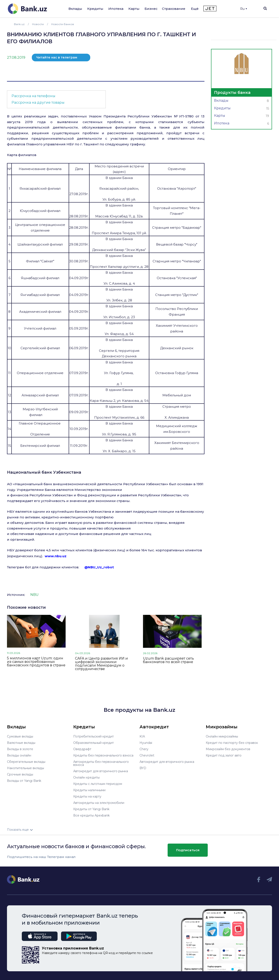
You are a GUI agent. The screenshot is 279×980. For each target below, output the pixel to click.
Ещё (195, 9)
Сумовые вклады (20, 736)
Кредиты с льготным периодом (98, 784)
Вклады (75, 9)
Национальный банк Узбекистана (44, 472)
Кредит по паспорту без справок (232, 743)
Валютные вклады (21, 743)
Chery (144, 749)
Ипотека (116, 9)
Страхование (174, 9)
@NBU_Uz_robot (99, 567)
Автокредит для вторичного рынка (101, 771)
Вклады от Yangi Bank (24, 781)
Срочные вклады (20, 774)
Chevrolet (147, 755)
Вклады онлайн (19, 755)
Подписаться (188, 850)
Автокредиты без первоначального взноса (101, 763)
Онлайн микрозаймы (222, 736)
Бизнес (151, 9)
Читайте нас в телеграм (57, 57)
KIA (142, 736)
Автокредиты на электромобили (99, 803)
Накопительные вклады (26, 768)
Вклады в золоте (20, 749)
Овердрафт (82, 749)
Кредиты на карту (87, 796)
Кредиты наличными (89, 790)
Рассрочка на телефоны (33, 96)
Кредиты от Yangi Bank (91, 809)
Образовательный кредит (94, 743)
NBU (34, 595)
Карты (134, 9)
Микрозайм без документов (228, 749)
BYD (143, 768)
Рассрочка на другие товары (38, 102)
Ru (244, 9)
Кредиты (95, 9)
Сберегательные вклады (26, 762)
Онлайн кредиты (86, 777)
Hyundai (146, 743)
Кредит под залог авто (224, 755)
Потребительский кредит (94, 736)
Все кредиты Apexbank (91, 815)
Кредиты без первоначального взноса (103, 755)
